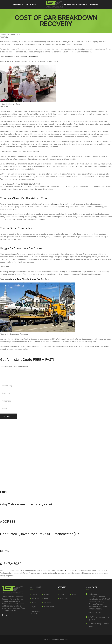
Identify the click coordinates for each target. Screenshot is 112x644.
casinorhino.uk (60, 204)
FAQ (46, 598)
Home (34, 594)
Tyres (34, 607)
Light (62, 594)
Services (35, 598)
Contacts (48, 603)
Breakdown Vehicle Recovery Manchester (21, 57)
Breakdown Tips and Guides (73, 4)
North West (31, 4)
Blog (34, 603)
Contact (93, 4)
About (47, 594)
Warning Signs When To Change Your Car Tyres (29, 279)
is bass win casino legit (64, 570)
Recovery (17, 4)
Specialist (64, 598)
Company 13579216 (35, 612)
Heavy (75, 594)
